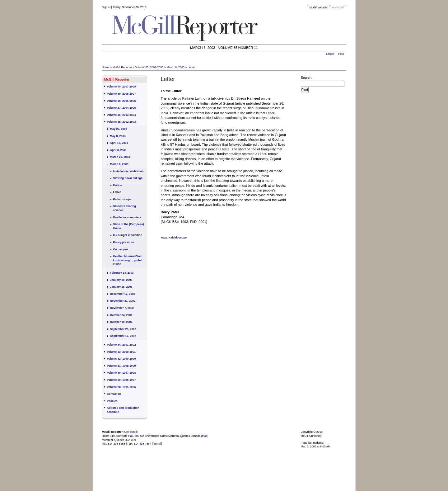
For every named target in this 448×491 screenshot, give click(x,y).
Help (341, 54)
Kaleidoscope (122, 199)
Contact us (114, 394)
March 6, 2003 (175, 67)
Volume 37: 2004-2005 (121, 108)
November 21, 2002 (123, 301)
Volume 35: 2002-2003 (149, 67)
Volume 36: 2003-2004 (121, 115)
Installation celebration (128, 171)
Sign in (106, 7)
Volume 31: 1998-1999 (121, 366)
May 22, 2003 (119, 129)
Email (158, 444)
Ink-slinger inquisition (128, 235)
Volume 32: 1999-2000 (121, 359)
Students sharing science (125, 208)
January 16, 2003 (121, 287)
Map (205, 436)
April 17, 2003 (119, 143)
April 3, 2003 (118, 150)
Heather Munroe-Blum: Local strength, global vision (128, 260)
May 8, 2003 (118, 136)
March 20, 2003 (120, 157)
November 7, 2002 (122, 308)
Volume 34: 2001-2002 (121, 345)
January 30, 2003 (121, 280)
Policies (112, 401)
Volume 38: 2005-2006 (121, 101)
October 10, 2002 (121, 322)
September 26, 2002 (123, 329)
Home (106, 67)
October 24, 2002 (121, 315)
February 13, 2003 (122, 273)
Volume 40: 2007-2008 (121, 87)
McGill (338, 7)
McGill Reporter (122, 67)
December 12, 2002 (123, 294)
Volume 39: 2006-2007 (121, 94)
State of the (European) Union (129, 226)
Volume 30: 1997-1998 (121, 373)
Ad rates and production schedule (123, 410)
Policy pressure (124, 242)
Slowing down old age (128, 178)
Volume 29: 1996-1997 (121, 380)
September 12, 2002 (123, 336)
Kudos (118, 185)
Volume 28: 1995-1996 (121, 387)
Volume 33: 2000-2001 (121, 352)
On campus (121, 249)
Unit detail (131, 432)
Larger (330, 54)
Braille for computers (127, 217)
